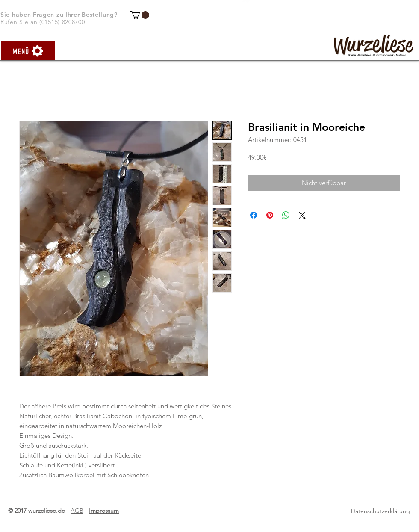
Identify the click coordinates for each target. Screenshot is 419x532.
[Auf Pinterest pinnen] (270, 215)
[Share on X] (302, 215)
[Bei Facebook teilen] (254, 215)
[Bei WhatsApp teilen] (286, 215)
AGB (77, 511)
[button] (140, 15)
